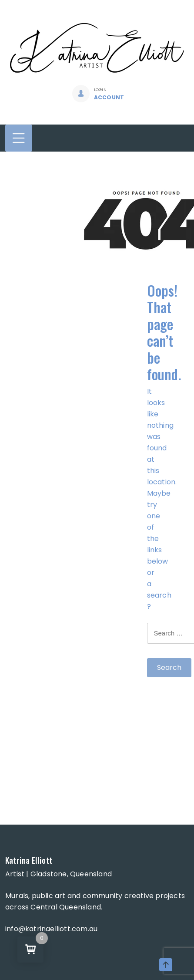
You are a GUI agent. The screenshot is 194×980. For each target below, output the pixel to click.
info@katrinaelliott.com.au (51, 929)
